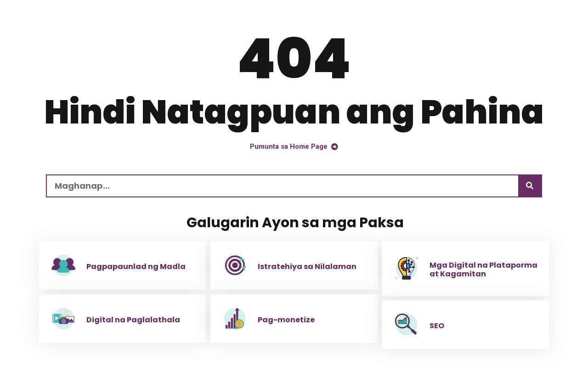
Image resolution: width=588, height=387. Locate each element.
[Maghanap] (530, 186)
